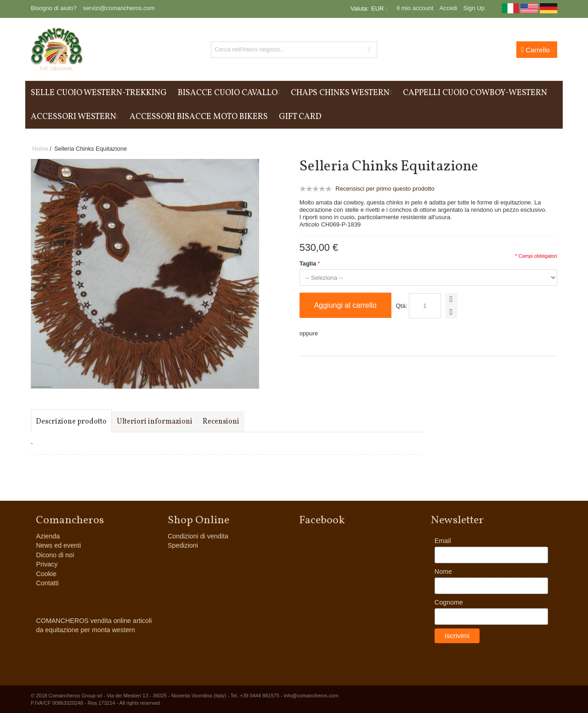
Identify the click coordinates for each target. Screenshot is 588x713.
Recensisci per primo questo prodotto (385, 189)
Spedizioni (183, 545)
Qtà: (402, 306)
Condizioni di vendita (198, 536)
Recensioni (221, 422)
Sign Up (474, 8)
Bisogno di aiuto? (54, 8)
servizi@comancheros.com (119, 8)
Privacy (47, 564)
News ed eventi (58, 545)
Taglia (308, 263)
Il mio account (415, 8)
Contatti (47, 583)
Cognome (449, 602)
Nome (443, 572)
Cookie (46, 574)
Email (443, 541)
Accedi (448, 8)
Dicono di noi (55, 555)
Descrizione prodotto (71, 422)
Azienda (48, 536)
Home (40, 149)
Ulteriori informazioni (155, 422)
